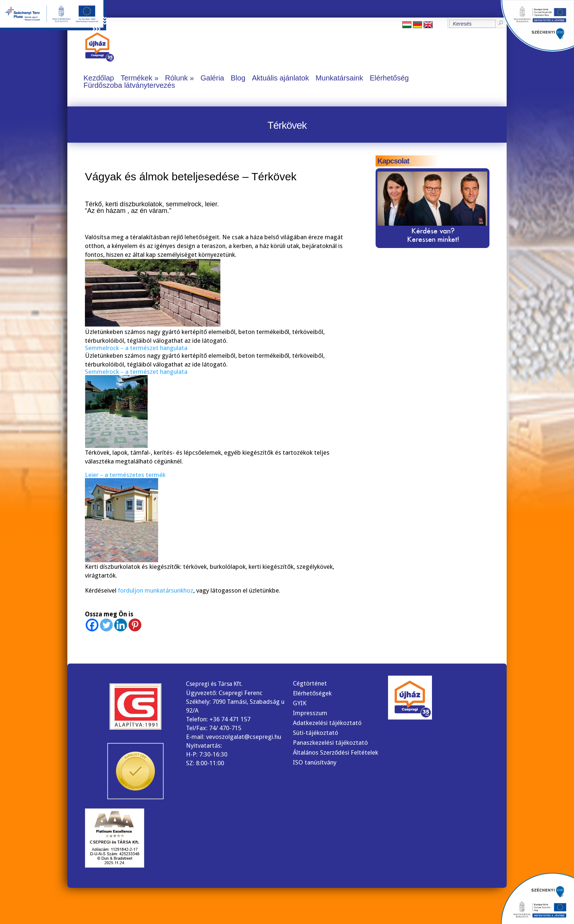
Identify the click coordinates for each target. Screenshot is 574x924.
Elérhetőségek (312, 693)
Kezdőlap (99, 78)
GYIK (300, 703)
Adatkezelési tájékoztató (327, 723)
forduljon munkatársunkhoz (156, 590)
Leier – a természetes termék (125, 475)
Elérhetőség (389, 78)
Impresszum (310, 713)
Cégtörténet (310, 683)
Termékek (136, 78)
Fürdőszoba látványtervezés (129, 85)
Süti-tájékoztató (316, 733)
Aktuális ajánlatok (280, 78)
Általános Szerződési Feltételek (336, 752)
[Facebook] (92, 625)
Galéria (212, 78)
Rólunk (176, 78)
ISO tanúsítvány (315, 762)
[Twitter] (106, 625)
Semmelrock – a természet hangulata (136, 348)
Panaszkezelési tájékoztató (330, 743)
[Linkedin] (121, 625)
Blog (238, 78)
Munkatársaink (339, 78)
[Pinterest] (135, 625)
